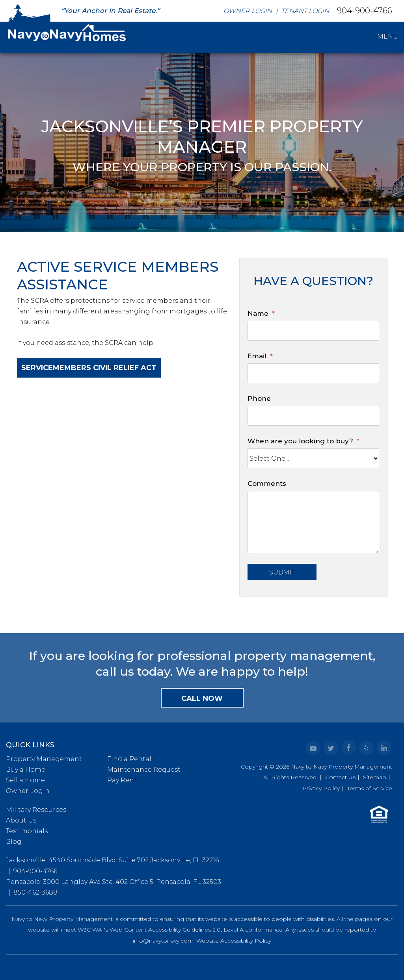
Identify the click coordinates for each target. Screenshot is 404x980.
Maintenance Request (144, 770)
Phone (259, 398)
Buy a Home (26, 770)
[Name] (313, 331)
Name (258, 313)
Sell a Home (25, 780)
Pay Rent (122, 780)
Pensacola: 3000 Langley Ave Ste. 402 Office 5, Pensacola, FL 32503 (114, 882)
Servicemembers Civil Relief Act (89, 368)
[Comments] (313, 522)
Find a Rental (129, 759)
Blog (14, 842)
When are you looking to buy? (300, 441)
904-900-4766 (365, 10)
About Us (21, 820)
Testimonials (27, 831)
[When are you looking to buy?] (313, 458)
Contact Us (340, 777)
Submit (282, 572)
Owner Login (248, 11)
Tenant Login (305, 11)
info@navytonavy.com (163, 941)
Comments (267, 484)
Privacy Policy (321, 788)
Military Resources (36, 810)
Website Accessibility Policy (234, 941)
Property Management (44, 759)
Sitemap (375, 777)
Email (257, 356)
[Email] (313, 373)
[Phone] (313, 416)
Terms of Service (370, 788)
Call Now (202, 698)
